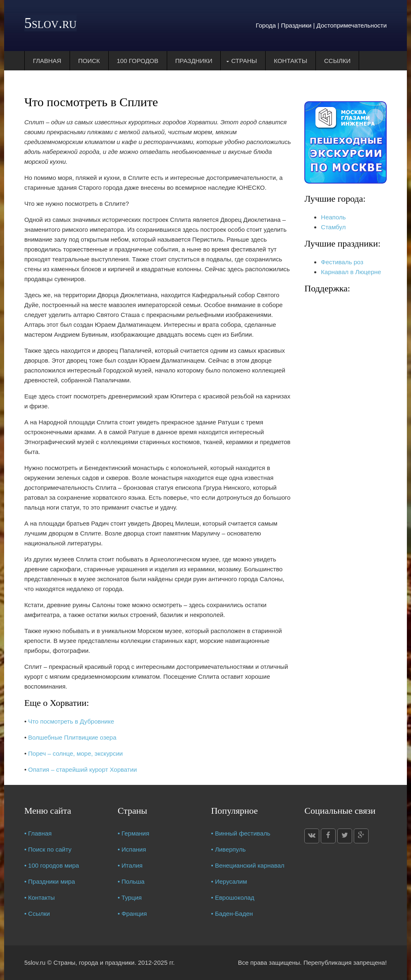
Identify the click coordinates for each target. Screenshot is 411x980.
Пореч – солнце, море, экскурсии (75, 753)
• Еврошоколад (232, 897)
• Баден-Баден (232, 914)
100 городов (138, 61)
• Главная (38, 833)
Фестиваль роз (342, 262)
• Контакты (40, 897)
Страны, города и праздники (94, 963)
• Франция (132, 914)
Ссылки (337, 61)
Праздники (194, 61)
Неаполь (333, 217)
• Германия (134, 833)
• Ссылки (37, 914)
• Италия (130, 865)
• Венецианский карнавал (248, 865)
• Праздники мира (50, 881)
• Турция (130, 897)
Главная (47, 61)
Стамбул (333, 227)
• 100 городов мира (52, 865)
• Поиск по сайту (48, 849)
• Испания (132, 849)
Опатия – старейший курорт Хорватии (82, 769)
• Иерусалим (229, 881)
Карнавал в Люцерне (351, 272)
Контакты (291, 61)
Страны (244, 61)
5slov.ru (50, 23)
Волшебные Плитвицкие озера (72, 737)
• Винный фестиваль (241, 833)
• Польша (131, 881)
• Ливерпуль (228, 849)
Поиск (89, 61)
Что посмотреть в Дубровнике (71, 721)
